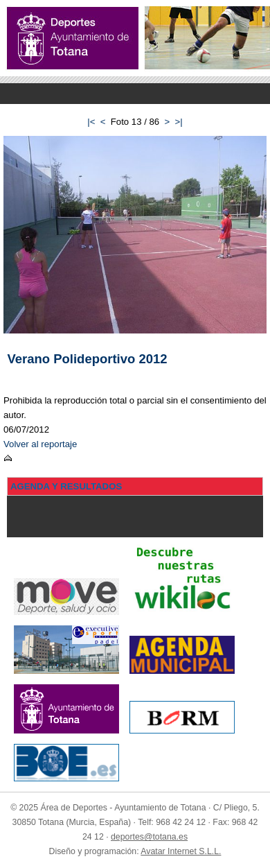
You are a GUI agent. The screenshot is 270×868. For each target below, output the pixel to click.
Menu (135, 94)
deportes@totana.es (149, 837)
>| (179, 122)
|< (91, 122)
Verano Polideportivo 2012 (88, 359)
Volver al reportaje (40, 444)
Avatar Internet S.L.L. (181, 851)
